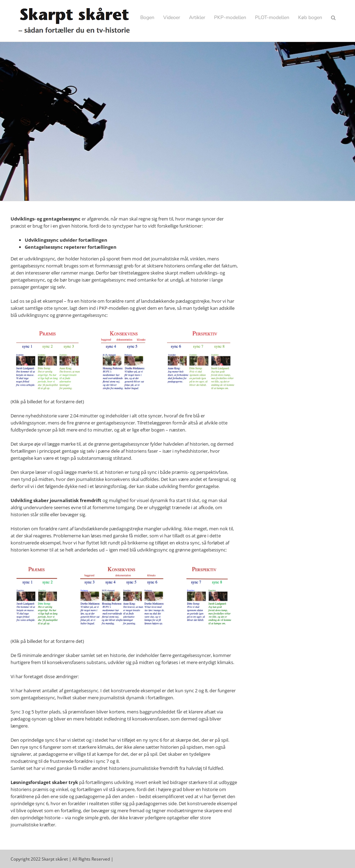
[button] (333, 18)
